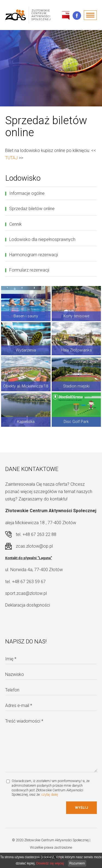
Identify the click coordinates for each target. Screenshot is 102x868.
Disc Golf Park (76, 422)
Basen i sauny (26, 316)
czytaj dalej (50, 794)
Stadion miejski (76, 386)
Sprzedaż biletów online (32, 209)
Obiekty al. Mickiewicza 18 (26, 386)
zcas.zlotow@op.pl (34, 546)
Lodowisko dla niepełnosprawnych (42, 239)
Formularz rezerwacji (29, 270)
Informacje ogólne (27, 193)
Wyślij (81, 808)
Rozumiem (77, 863)
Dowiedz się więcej (50, 863)
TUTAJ (11, 158)
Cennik (16, 224)
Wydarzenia (26, 350)
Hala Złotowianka (76, 350)
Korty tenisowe (76, 316)
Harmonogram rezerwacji (34, 255)
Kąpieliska (26, 422)
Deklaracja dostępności (28, 605)
